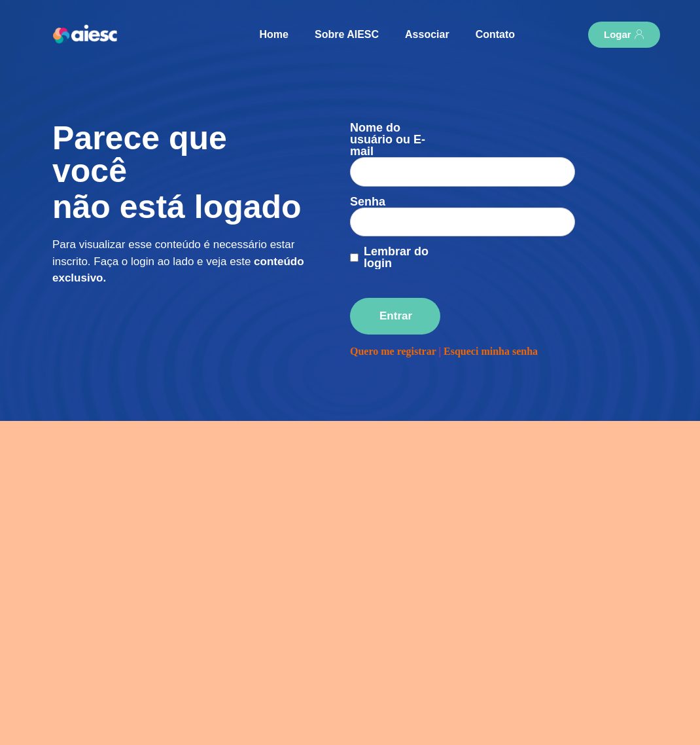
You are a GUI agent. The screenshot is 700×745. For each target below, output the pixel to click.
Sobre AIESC (347, 34)
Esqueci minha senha (491, 310)
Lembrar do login (396, 217)
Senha (368, 172)
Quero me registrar (393, 310)
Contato (495, 34)
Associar (427, 34)
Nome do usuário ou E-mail (388, 139)
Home (274, 34)
